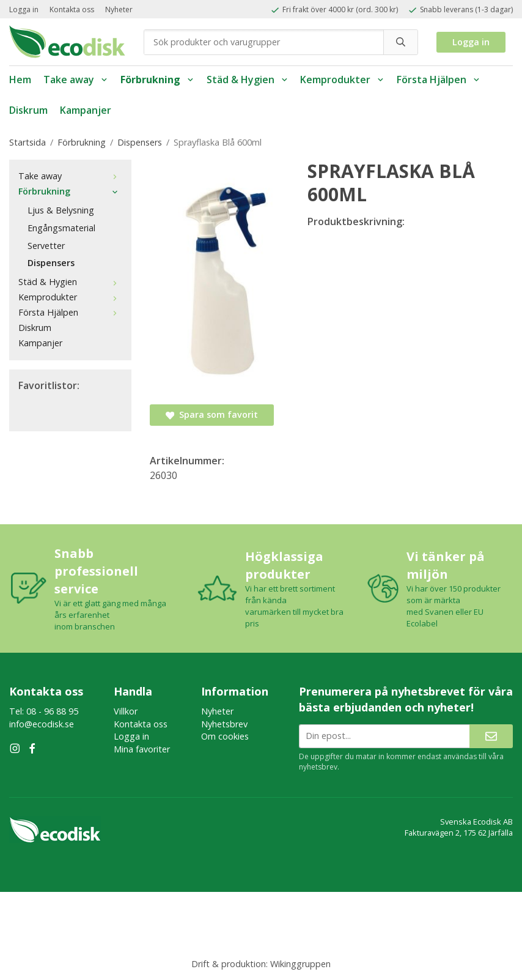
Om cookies (225, 736)
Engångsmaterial (61, 228)
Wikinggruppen (300, 964)
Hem (20, 80)
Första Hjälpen (439, 80)
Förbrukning (157, 80)
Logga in (24, 9)
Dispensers (51, 263)
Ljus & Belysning (61, 210)
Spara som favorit (212, 414)
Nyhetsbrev (224, 724)
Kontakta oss (72, 9)
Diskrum (28, 110)
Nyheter (119, 9)
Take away (76, 80)
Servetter (46, 246)
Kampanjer (86, 110)
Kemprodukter (342, 80)
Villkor (126, 711)
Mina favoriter (142, 749)
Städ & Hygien (248, 80)
